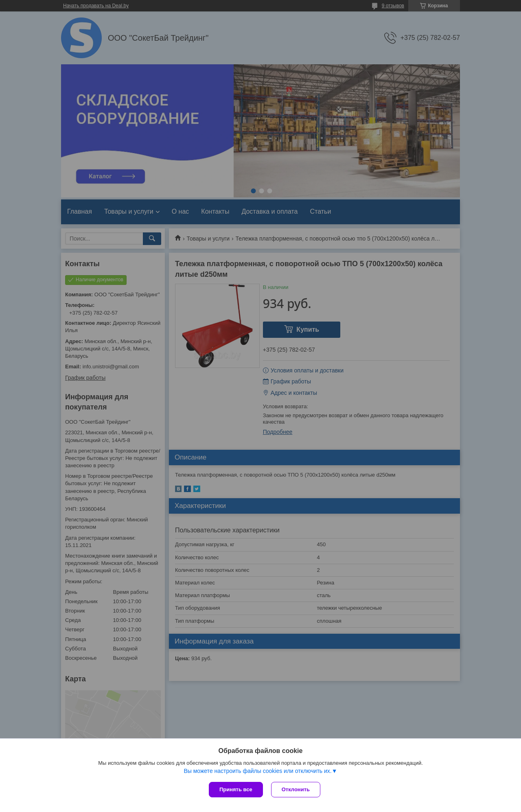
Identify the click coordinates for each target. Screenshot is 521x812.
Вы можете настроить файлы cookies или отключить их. (257, 771)
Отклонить (296, 789)
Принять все (236, 789)
